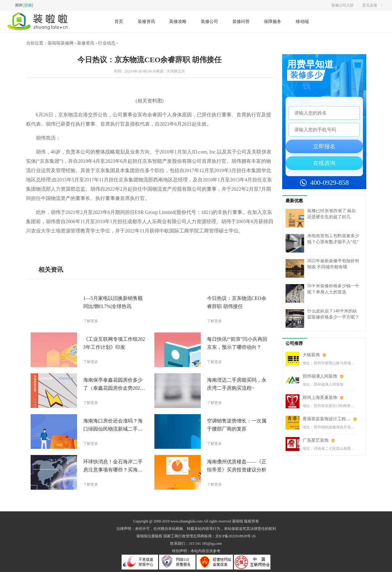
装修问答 (241, 21)
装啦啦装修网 (61, 43)
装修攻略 (178, 21)
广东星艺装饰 (316, 440)
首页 (119, 21)
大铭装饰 (311, 355)
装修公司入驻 (342, 5)
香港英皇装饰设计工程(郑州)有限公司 (330, 419)
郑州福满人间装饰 (320, 376)
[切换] (28, 5)
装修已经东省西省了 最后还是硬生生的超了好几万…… (332, 217)
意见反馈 (370, 5)
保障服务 (273, 21)
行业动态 (107, 43)
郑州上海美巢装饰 (320, 398)
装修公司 (209, 21)
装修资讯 (146, 21)
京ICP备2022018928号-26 (236, 536)
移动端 (302, 22)
